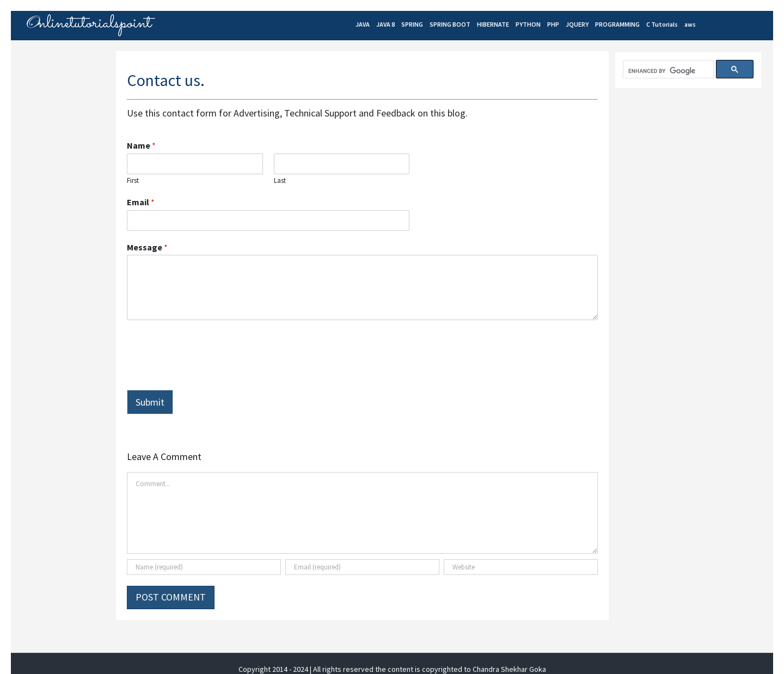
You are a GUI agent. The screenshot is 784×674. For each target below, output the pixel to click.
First (133, 181)
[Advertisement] (697, 181)
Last (280, 181)
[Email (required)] (362, 567)
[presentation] (210, 372)
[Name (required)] (204, 567)
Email (141, 202)
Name (141, 145)
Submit (150, 402)
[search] (667, 71)
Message (147, 247)
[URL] (521, 567)
